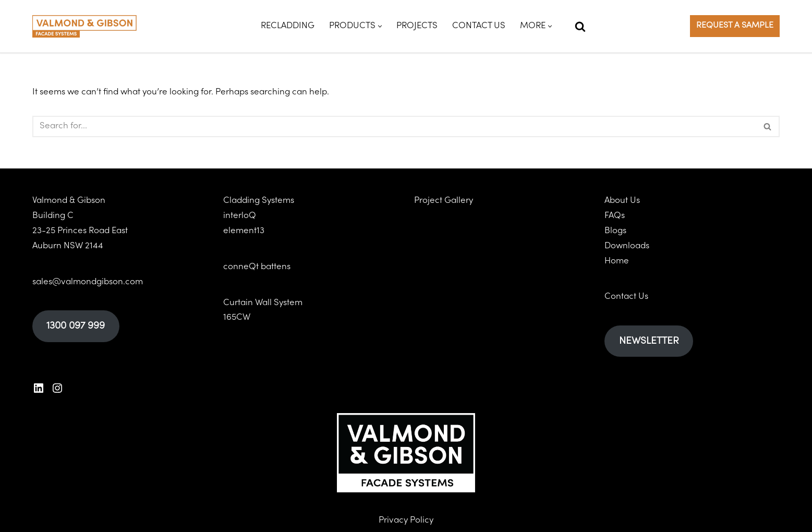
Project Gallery (444, 201)
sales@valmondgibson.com (88, 282)
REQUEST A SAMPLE (735, 26)
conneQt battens (257, 267)
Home (617, 261)
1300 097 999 (76, 326)
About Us (622, 201)
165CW (237, 318)
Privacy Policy (406, 521)
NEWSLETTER (649, 341)
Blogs (615, 231)
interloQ (240, 216)
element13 (244, 231)
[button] (380, 26)
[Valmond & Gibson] (84, 26)
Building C (53, 216)
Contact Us (479, 26)
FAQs (615, 216)
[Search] (580, 26)
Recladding (288, 26)
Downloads (627, 246)
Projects (417, 26)
